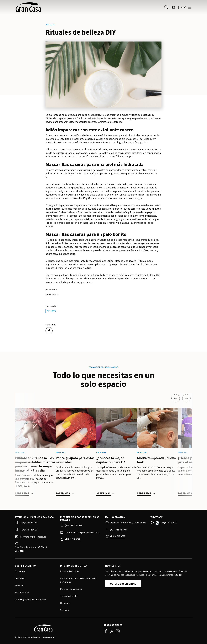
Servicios (19, 585)
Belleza (51, 311)
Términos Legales (69, 596)
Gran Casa (20, 571)
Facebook (106, 631)
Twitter (112, 631)
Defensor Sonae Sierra (71, 589)
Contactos (20, 578)
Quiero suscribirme (123, 584)
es (174, 9)
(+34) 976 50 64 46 (28, 523)
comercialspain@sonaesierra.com (82, 532)
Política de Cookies (70, 571)
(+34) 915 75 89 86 (74, 525)
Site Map (65, 610)
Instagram (118, 631)
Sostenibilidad (22, 592)
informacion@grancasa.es (33, 537)
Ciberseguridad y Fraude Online (30, 599)
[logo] (60, 9)
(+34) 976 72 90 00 (28, 530)
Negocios (65, 603)
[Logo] (57, 628)
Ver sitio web (73, 539)
